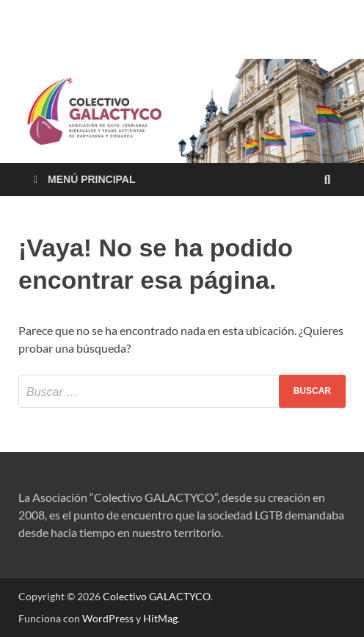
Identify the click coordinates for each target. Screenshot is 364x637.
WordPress (108, 618)
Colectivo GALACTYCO (157, 596)
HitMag (160, 618)
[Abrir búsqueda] (327, 180)
